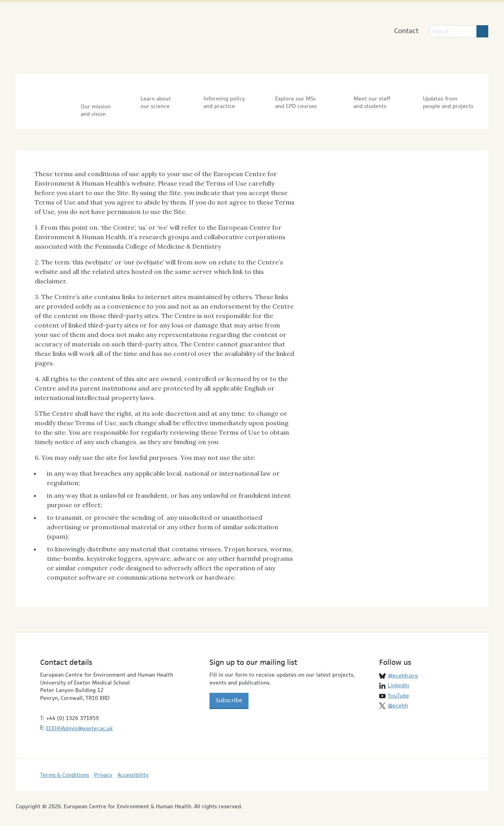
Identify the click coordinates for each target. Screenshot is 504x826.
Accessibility (133, 767)
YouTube (398, 688)
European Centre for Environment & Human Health (97, 35)
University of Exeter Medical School (236, 39)
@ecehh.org (403, 668)
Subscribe (229, 693)
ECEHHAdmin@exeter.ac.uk (79, 720)
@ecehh (398, 698)
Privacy (103, 767)
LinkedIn (398, 678)
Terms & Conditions (65, 767)
